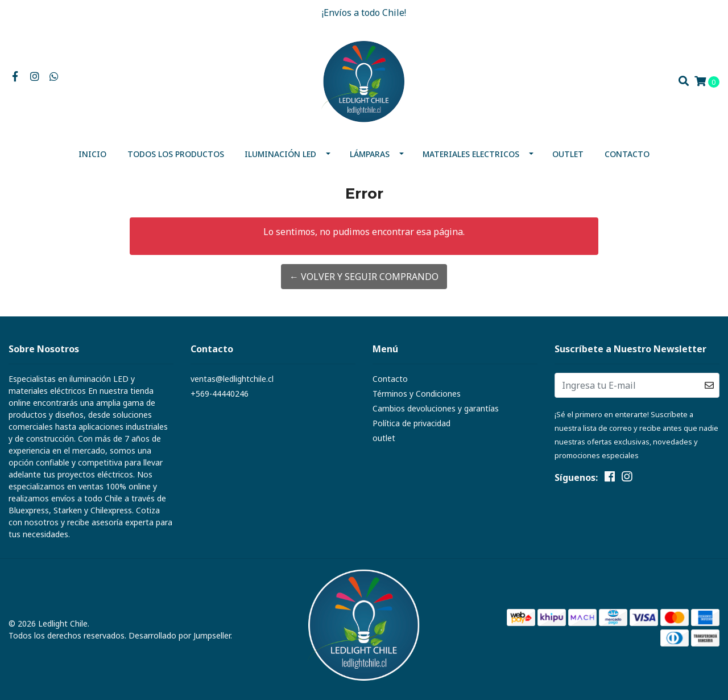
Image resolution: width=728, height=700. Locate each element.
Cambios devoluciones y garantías (436, 408)
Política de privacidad (411, 423)
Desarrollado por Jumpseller (179, 635)
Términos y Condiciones (417, 394)
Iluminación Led (280, 154)
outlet (568, 154)
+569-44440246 (220, 394)
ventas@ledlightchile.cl (232, 379)
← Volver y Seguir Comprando (364, 277)
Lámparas (370, 154)
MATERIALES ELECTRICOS (471, 154)
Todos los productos (176, 154)
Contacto (627, 154)
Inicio (92, 154)
